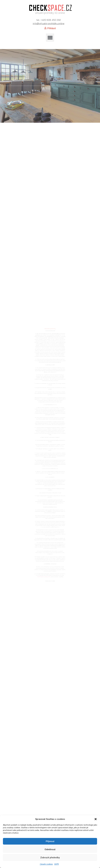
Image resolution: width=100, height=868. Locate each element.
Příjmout (50, 841)
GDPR (57, 864)
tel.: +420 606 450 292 (49, 20)
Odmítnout (50, 849)
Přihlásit (51, 28)
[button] (96, 819)
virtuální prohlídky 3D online (50, 13)
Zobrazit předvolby (50, 858)
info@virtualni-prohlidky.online (49, 23)
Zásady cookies (46, 864)
